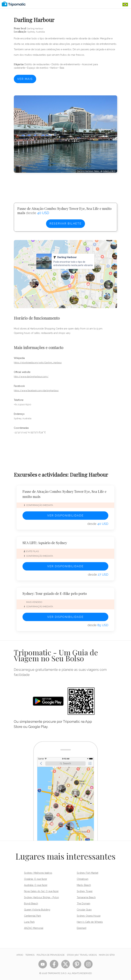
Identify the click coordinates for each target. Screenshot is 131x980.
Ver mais (25, 79)
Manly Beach (84, 885)
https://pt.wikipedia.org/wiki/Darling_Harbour (38, 363)
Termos (30, 955)
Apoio (20, 955)
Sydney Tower (85, 891)
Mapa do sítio (107, 955)
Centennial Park (32, 916)
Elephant (82, 928)
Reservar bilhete (65, 224)
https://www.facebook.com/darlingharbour (36, 391)
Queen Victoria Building (37, 910)
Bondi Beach (31, 904)
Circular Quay (84, 910)
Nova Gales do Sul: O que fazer (41, 891)
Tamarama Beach (86, 897)
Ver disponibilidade (65, 516)
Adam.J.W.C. (109, 171)
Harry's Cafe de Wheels (90, 922)
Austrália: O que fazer (36, 885)
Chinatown (83, 879)
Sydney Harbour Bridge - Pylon (41, 897)
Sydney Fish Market (88, 873)
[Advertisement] (66, 185)
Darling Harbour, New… (89, 171)
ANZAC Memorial (34, 928)
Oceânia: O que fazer (36, 879)
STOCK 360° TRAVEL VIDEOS (82, 955)
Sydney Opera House (89, 916)
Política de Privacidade (51, 955)
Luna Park (29, 922)
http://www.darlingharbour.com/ (31, 377)
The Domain (83, 904)
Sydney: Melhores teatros (38, 873)
